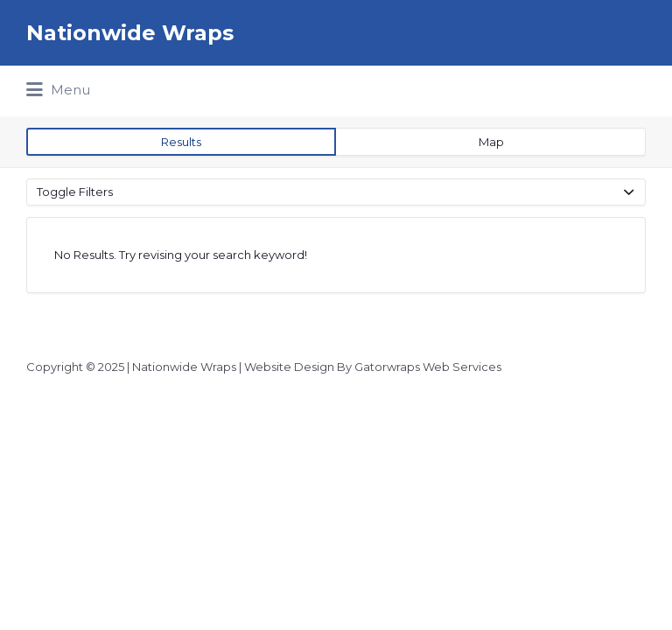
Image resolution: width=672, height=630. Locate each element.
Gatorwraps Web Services (428, 367)
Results (181, 142)
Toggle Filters (75, 192)
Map (491, 142)
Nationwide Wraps (130, 33)
